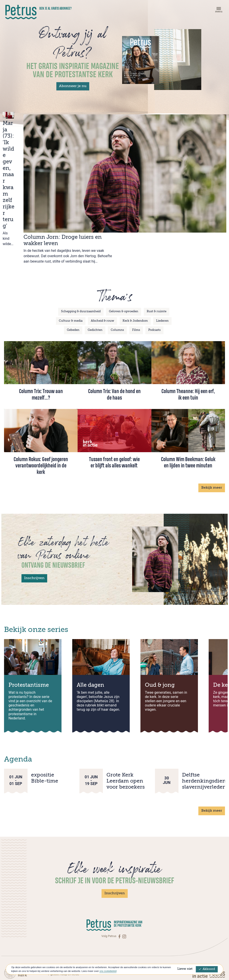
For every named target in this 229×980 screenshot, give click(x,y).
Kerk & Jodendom (135, 270)
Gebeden (73, 279)
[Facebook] (120, 885)
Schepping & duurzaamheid (81, 260)
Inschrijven (34, 527)
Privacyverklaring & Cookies (207, 958)
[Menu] (218, 11)
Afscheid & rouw (102, 270)
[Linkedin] (31, 958)
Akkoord (207, 969)
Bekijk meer (212, 437)
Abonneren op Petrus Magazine (39, 940)
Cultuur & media (71, 270)
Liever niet (185, 969)
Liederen (162, 270)
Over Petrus (27, 944)
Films (136, 279)
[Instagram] (124, 885)
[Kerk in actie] (200, 923)
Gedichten (95, 279)
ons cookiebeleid (109, 971)
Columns (117, 279)
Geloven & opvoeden (124, 260)
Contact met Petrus (32, 935)
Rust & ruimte (157, 260)
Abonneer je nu (73, 86)
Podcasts (154, 279)
